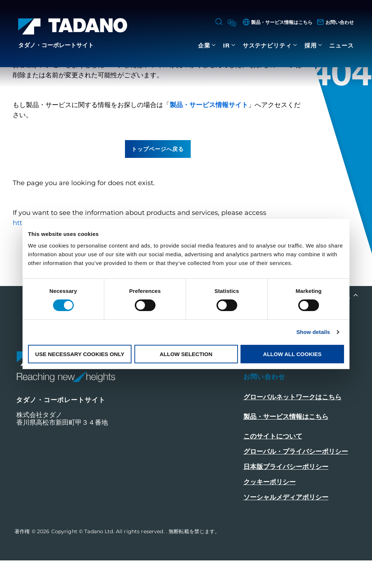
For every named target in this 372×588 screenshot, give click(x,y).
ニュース (341, 45)
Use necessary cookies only (80, 354)
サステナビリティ (267, 45)
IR (227, 45)
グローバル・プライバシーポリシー (296, 479)
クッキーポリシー (270, 510)
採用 (311, 45)
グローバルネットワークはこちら (292, 425)
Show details (313, 332)
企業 (204, 45)
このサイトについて (273, 464)
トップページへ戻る (158, 176)
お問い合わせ (264, 404)
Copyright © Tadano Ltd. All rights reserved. (109, 559)
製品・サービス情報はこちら (286, 444)
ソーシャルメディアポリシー (286, 525)
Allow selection (186, 354)
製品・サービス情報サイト (209, 132)
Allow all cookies (292, 354)
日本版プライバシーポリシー (286, 494)
